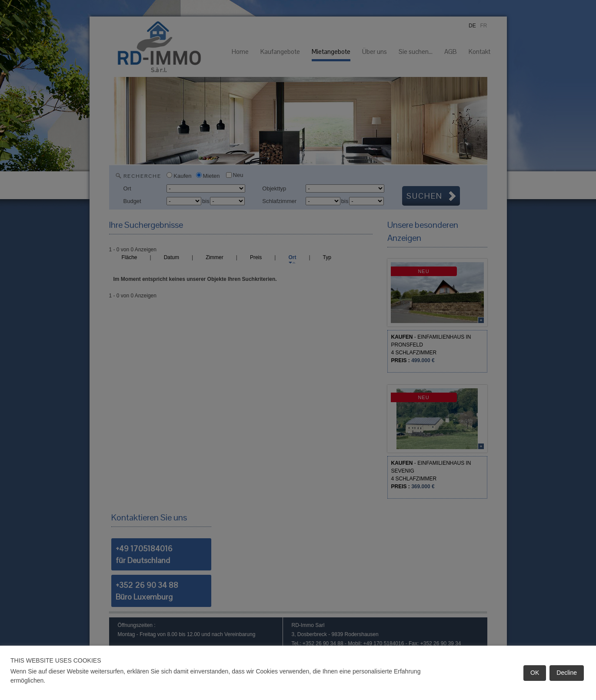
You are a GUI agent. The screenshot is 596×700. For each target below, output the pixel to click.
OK (535, 673)
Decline (567, 673)
